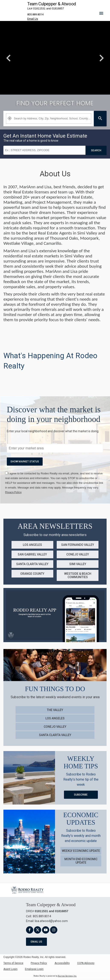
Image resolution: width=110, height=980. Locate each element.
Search (96, 150)
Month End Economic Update (81, 861)
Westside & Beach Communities (78, 575)
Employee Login (34, 969)
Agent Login (10, 969)
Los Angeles (32, 545)
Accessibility (62, 963)
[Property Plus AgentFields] (49, 119)
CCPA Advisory (86, 963)
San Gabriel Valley (32, 554)
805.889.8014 (35, 14)
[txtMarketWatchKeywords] (55, 448)
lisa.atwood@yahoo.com (51, 921)
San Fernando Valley (78, 545)
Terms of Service (13, 963)
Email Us (36, 942)
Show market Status (25, 462)
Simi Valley (78, 564)
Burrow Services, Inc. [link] (67, 976)
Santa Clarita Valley (32, 564)
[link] (13, 492)
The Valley (55, 710)
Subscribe (81, 795)
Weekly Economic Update (81, 851)
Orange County (32, 574)
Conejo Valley (78, 554)
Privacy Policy (39, 963)
